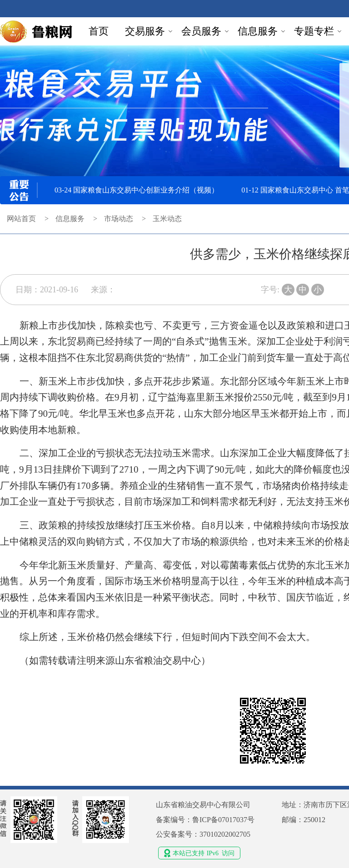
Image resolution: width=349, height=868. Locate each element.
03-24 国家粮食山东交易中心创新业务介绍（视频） (137, 190)
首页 (99, 31)
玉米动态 (167, 219)
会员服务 (201, 31)
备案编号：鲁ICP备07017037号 (205, 820)
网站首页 (21, 219)
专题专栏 (314, 31)
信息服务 (258, 31)
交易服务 (145, 31)
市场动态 (119, 219)
